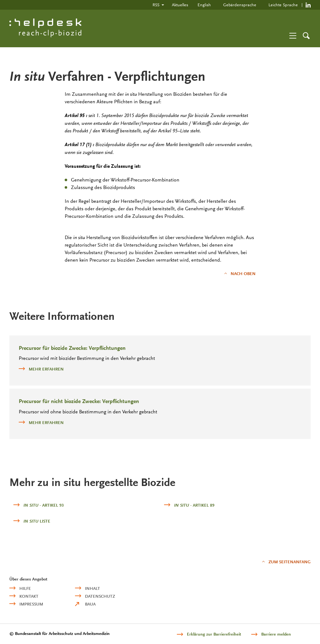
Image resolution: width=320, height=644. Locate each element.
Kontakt (29, 596)
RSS (156, 5)
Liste (37, 521)
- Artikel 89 (194, 505)
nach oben (243, 274)
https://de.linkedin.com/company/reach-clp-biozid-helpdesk (308, 5)
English (204, 5)
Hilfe (25, 588)
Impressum (31, 604)
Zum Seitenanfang (290, 562)
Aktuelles (180, 5)
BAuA (90, 604)
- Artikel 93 (44, 505)
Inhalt (92, 588)
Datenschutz (100, 596)
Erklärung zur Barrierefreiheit (214, 634)
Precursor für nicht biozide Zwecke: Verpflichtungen (79, 401)
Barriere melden (276, 634)
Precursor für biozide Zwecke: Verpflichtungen (72, 348)
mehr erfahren (41, 369)
